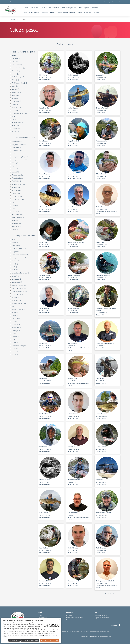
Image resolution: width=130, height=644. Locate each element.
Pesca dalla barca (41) (18, 178)
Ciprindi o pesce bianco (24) (20, 255)
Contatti (97, 12)
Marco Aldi (71, 447)
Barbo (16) (15, 243)
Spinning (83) (16, 187)
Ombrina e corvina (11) (19, 285)
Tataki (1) (14, 230)
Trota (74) (14, 321)
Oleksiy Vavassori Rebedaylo (105, 581)
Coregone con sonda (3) (19, 160)
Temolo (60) (15, 315)
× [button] (59, 620)
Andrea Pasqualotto (102, 207)
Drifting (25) (15, 163)
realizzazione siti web (104, 637)
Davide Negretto (45, 174)
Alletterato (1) (16, 327)
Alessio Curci (100, 378)
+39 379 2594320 (104, 631)
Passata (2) (15, 205)
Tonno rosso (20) (17, 318)
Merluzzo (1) (15, 324)
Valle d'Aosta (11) (17, 122)
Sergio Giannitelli (73, 141)
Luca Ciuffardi (44, 548)
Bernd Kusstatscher (74, 480)
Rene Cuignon (44, 141)
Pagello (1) (15, 355)
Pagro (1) (14, 349)
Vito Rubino (43, 447)
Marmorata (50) (16, 282)
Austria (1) (15, 56)
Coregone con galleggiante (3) (21, 157)
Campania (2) (16, 128)
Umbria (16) (15, 119)
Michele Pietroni (73, 343)
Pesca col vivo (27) (17, 175)
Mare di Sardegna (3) (18, 68)
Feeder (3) (15, 202)
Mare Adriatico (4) (17, 65)
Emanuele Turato (101, 414)
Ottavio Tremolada (74, 275)
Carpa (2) (14, 340)
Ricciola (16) (15, 297)
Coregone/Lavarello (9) (19, 258)
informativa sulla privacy (39, 635)
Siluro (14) (15, 306)
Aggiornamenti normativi (67, 12)
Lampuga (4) (15, 331)
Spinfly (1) (15, 220)
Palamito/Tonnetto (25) (19, 291)
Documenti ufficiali (48, 12)
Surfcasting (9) (16, 190)
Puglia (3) (14, 104)
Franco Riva (43, 343)
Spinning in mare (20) (18, 184)
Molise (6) (14, 98)
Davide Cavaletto (73, 75)
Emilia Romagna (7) (18, 77)
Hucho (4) (14, 267)
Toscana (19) (15, 110)
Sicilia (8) (14, 116)
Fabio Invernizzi (44, 108)
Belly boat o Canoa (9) (18, 145)
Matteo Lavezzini (101, 141)
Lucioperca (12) (16, 279)
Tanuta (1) (15, 352)
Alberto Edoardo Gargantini (76, 242)
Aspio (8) (14, 240)
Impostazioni (14, 640)
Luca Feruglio (44, 513)
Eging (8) (14, 166)
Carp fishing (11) (17, 151)
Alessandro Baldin (73, 513)
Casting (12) (15, 211)
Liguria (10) (15, 89)
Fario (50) (14, 264)
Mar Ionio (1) (15, 59)
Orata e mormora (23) (18, 288)
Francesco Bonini (73, 581)
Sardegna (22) (16, 107)
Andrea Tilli (100, 480)
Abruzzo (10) (15, 71)
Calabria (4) (15, 74)
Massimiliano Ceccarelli (104, 513)
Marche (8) (15, 95)
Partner (95, 8)
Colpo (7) (14, 154)
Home (26, 8)
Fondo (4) (14, 208)
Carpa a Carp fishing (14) (19, 249)
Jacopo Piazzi (100, 242)
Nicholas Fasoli (73, 378)
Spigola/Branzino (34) (18, 309)
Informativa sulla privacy (89, 637)
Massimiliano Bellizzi (103, 275)
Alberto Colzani (101, 174)
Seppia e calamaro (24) (19, 303)
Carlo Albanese (44, 308)
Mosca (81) (15, 172)
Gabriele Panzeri (73, 414)
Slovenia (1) (15, 131)
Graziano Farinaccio (102, 108)
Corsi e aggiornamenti (31, 12)
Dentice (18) (15, 261)
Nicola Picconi (44, 242)
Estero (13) (15, 80)
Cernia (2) (14, 334)
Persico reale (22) (17, 294)
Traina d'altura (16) (17, 199)
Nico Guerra (43, 75)
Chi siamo (34, 8)
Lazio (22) (14, 86)
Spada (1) (14, 343)
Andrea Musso (72, 174)
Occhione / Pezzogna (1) (19, 346)
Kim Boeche (43, 378)
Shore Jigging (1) (17, 223)
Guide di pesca (84, 8)
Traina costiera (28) (17, 196)
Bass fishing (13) (17, 142)
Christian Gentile (45, 275)
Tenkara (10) (15, 193)
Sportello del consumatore (50, 8)
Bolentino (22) (16, 148)
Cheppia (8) (15, 252)
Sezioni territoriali (84, 12)
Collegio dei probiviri (69, 8)
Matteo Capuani (73, 108)
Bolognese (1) (16, 226)
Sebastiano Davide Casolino (105, 343)
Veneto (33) (15, 125)
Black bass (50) (16, 246)
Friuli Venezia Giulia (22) (19, 83)
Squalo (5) (15, 312)
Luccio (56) (15, 276)
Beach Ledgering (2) (18, 217)
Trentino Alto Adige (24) (19, 113)
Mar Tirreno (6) (16, 62)
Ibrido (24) (15, 270)
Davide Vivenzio (73, 548)
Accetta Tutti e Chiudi (49, 640)
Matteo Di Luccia (45, 480)
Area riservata (116, 2)
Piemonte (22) (16, 101)
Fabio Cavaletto (101, 548)
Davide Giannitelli (73, 308)
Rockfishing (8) (16, 181)
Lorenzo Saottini (101, 447)
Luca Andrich (100, 75)
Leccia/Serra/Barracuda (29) (20, 273)
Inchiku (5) (15, 169)
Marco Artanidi (72, 207)
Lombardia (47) (16, 92)
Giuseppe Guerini (45, 207)
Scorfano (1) (15, 337)
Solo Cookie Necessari (30, 640)
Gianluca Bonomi (45, 414)
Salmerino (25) (16, 300)
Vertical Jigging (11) (17, 214)
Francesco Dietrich (45, 581)
